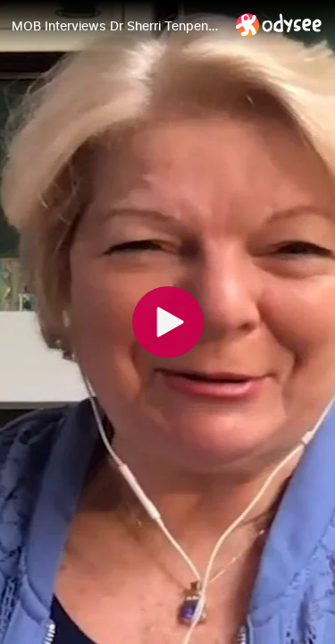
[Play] (168, 322)
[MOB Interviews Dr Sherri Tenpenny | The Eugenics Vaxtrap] (117, 26)
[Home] (279, 25)
